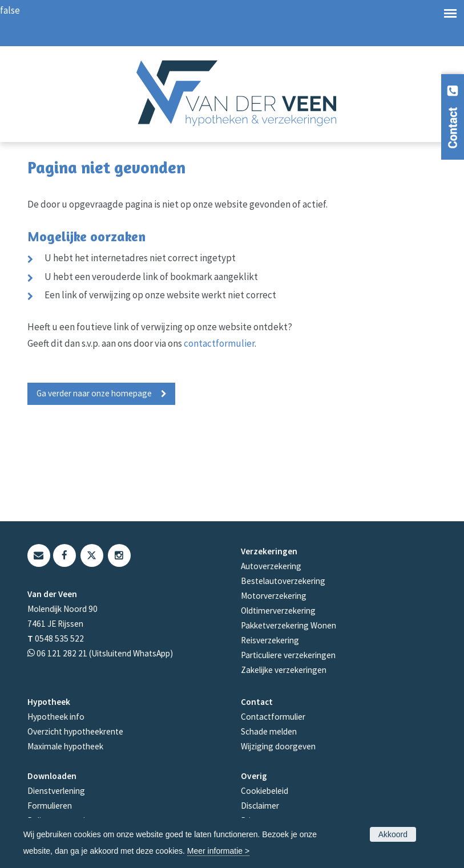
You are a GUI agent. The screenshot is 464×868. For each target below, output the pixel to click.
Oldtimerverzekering (278, 611)
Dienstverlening (56, 791)
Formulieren (50, 806)
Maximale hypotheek (65, 746)
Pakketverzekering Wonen (289, 625)
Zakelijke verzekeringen (284, 670)
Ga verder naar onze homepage (94, 393)
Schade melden (269, 731)
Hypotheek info (56, 717)
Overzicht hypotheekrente (75, 731)
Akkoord (393, 834)
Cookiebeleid (265, 791)
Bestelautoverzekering (283, 581)
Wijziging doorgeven (278, 746)
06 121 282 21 (62, 653)
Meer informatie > (218, 851)
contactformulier (219, 343)
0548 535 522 (59, 638)
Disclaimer (260, 806)
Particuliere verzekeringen (288, 655)
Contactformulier (273, 717)
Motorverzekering (274, 596)
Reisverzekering (270, 640)
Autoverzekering (271, 566)
